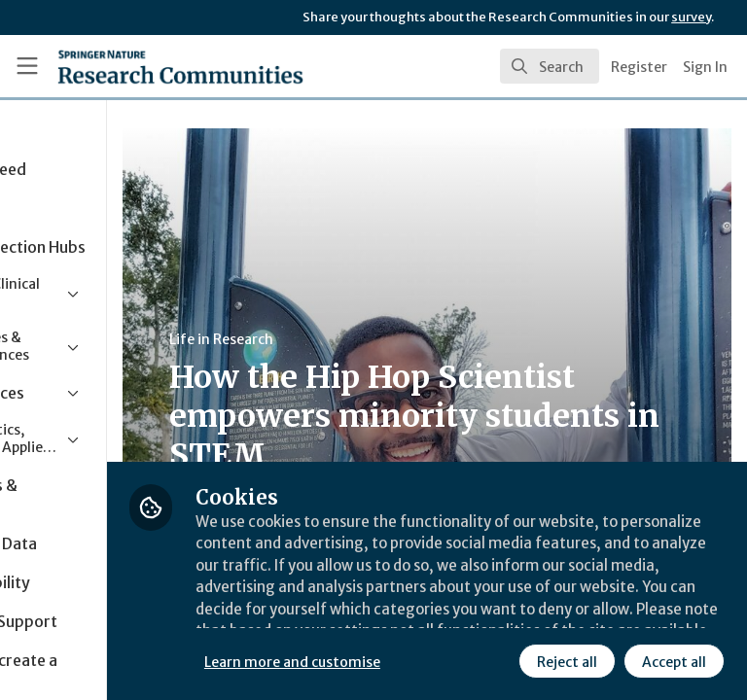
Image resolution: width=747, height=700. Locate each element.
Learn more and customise (434, 617)
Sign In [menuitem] (705, 67)
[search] (550, 66)
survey (691, 17)
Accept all (501, 660)
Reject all (394, 660)
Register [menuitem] (639, 67)
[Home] (138, 66)
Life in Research (363, 339)
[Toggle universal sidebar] (27, 66)
